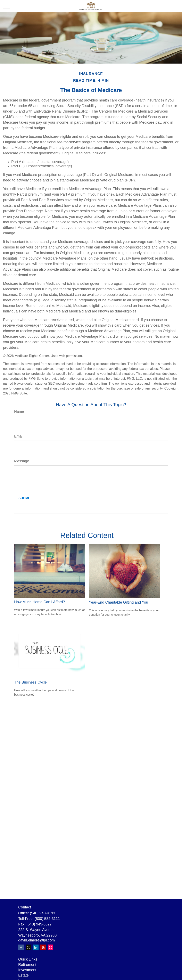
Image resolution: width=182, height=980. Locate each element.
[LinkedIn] (36, 947)
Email (19, 436)
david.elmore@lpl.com (36, 940)
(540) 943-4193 (43, 913)
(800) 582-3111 (47, 919)
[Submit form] (25, 498)
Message (22, 461)
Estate (23, 975)
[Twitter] (28, 947)
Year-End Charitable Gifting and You (119, 602)
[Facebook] (21, 947)
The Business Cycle (30, 682)
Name (19, 411)
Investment (27, 970)
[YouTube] (43, 947)
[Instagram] (51, 947)
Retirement (27, 965)
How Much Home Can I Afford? (40, 602)
